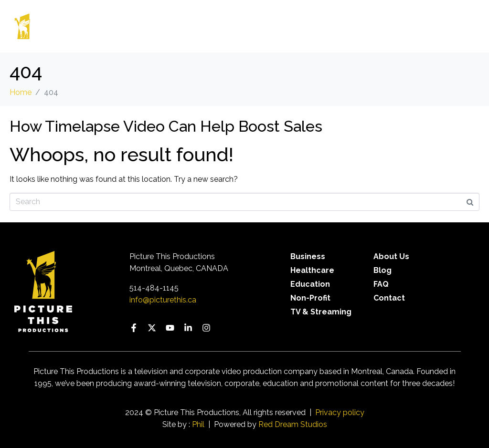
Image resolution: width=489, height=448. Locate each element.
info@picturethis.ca (163, 300)
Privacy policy (340, 412)
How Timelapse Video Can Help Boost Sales (166, 126)
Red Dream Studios (293, 424)
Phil (198, 424)
